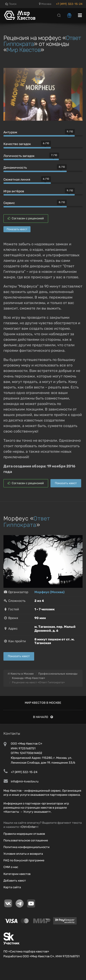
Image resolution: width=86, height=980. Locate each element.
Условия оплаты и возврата (23, 854)
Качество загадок (17, 144)
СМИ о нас (11, 867)
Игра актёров (14, 191)
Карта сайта (12, 887)
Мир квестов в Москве (43, 703)
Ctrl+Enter (29, 827)
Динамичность (15, 168)
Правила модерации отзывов (24, 834)
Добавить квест (15, 881)
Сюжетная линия (17, 180)
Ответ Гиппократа (27, 522)
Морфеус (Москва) (49, 592)
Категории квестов (17, 874)
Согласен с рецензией (26, 218)
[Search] (59, 15)
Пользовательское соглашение (26, 840)
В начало (43, 717)
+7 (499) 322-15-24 (69, 4)
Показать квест (17, 229)
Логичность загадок (19, 156)
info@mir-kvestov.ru (25, 781)
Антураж (10, 132)
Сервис (9, 203)
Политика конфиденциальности (26, 847)
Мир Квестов (24, 50)
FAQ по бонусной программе (24, 860)
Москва (45, 4)
